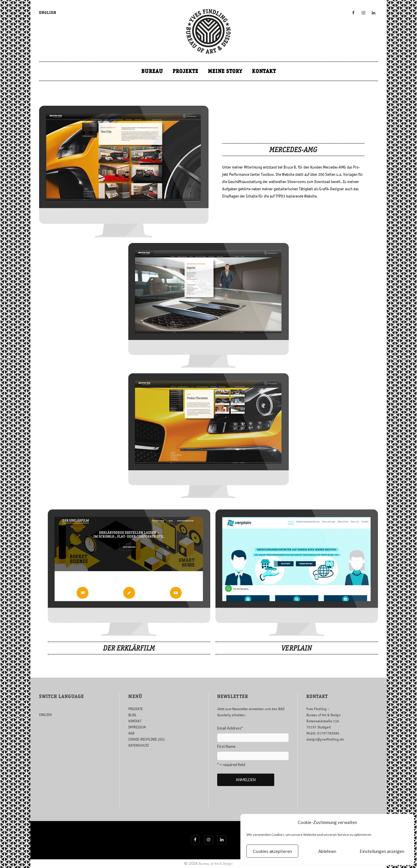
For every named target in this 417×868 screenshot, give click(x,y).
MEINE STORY (225, 71)
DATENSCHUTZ (139, 745)
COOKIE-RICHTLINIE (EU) (147, 739)
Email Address (230, 728)
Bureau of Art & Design (216, 864)
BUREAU (152, 71)
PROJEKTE (185, 71)
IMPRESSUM (137, 727)
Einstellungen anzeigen (382, 851)
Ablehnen (327, 851)
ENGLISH (48, 13)
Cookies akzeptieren (272, 851)
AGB (131, 733)
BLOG (132, 715)
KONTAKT (264, 71)
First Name (226, 746)
